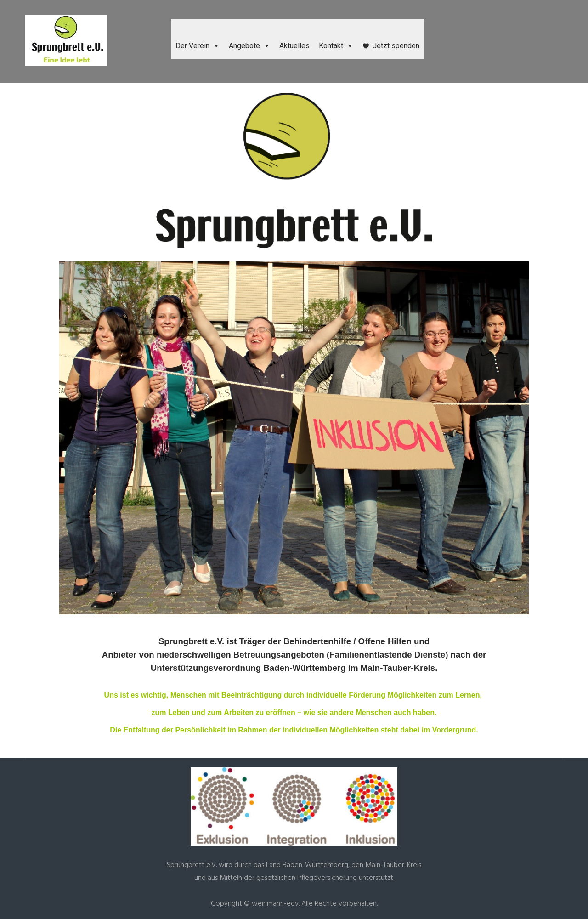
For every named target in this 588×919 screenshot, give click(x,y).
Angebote (249, 46)
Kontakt (336, 46)
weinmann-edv (275, 904)
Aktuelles (294, 46)
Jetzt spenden (396, 46)
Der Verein (198, 46)
